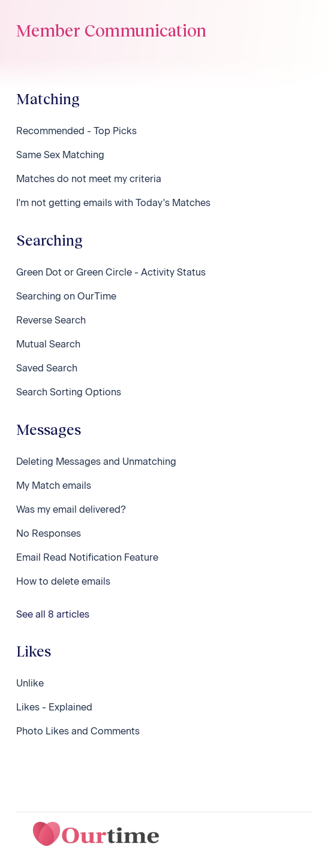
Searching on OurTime (66, 296)
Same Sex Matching (60, 155)
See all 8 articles (53, 614)
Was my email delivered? (71, 509)
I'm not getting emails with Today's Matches (113, 203)
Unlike (30, 683)
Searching (49, 240)
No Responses (49, 533)
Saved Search (47, 368)
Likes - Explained (54, 707)
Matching (48, 99)
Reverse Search (51, 320)
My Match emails (54, 486)
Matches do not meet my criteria (89, 179)
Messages (49, 429)
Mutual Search (48, 344)
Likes (34, 651)
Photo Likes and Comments (78, 731)
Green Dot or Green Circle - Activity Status (111, 272)
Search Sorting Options (69, 392)
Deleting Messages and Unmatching (96, 462)
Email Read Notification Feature (87, 557)
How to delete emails (63, 581)
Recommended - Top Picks (76, 131)
